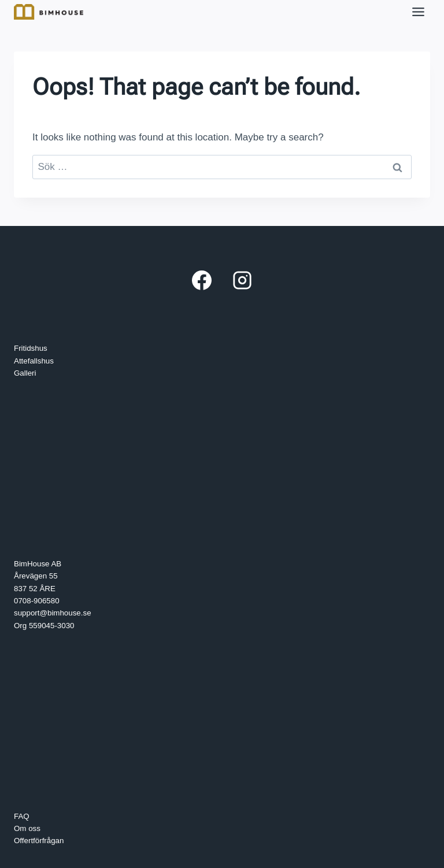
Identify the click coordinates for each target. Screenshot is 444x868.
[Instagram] (242, 280)
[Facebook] (202, 280)
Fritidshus (31, 348)
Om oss (27, 828)
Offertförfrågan (39, 841)
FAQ (22, 816)
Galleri (25, 373)
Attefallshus (34, 361)
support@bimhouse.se (53, 613)
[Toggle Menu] (418, 12)
